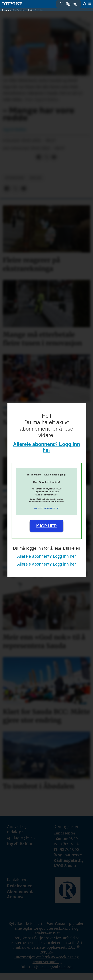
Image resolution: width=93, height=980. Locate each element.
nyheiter (15, 178)
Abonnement (20, 891)
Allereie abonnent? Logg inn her (47, 556)
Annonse (16, 897)
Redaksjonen (20, 886)
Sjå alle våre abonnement (46, 508)
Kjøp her (47, 526)
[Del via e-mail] (54, 157)
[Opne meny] (90, 4)
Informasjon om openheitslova (47, 967)
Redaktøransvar (46, 933)
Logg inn (85, 4)
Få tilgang (68, 4)
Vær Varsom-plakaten (66, 924)
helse (36, 178)
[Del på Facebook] (39, 157)
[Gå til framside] (12, 4)
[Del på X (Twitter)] (46, 157)
